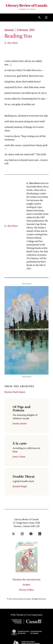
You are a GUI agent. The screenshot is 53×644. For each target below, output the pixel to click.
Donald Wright (20, 487)
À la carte (20, 444)
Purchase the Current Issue (26, 580)
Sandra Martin (20, 424)
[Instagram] (22, 534)
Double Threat (24, 477)
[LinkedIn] (40, 534)
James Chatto (19, 457)
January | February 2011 (20, 30)
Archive (26, 585)
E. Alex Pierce (11, 43)
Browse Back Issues (15, 392)
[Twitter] (13, 534)
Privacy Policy (26, 590)
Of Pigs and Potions (21, 409)
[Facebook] (31, 534)
